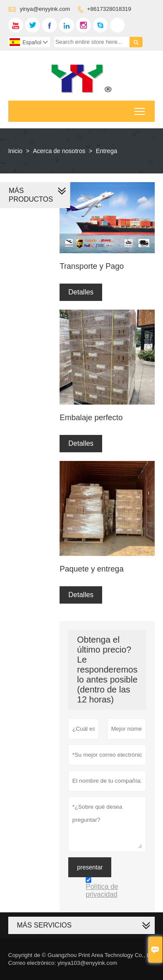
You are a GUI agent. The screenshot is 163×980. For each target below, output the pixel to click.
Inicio (15, 151)
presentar (90, 867)
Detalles (81, 292)
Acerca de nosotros (59, 151)
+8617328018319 (109, 9)
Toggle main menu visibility (140, 109)
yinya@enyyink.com (45, 9)
